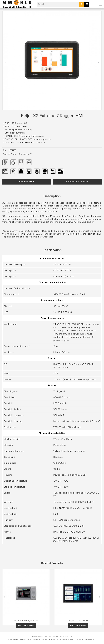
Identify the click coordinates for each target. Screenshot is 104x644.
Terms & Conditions (85, 639)
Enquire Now (27, 182)
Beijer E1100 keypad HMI (26, 621)
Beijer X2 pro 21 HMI (78, 621)
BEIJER (13, 150)
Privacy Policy (67, 639)
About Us (54, 639)
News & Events (40, 639)
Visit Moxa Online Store (20, 639)
